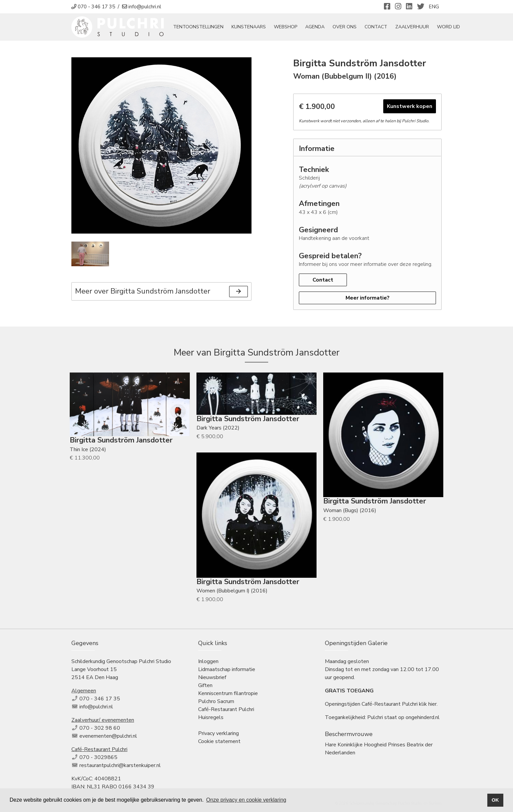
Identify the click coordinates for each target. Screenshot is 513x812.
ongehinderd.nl (423, 717)
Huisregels (211, 717)
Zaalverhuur (412, 27)
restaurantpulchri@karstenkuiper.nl (120, 765)
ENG (434, 7)
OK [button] (495, 800)
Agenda (315, 27)
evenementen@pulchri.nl (108, 736)
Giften (205, 685)
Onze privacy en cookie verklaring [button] (246, 800)
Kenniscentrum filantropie (228, 693)
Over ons (345, 27)
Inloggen (208, 661)
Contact (376, 27)
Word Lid (449, 27)
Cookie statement (219, 741)
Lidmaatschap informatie (227, 669)
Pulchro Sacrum (216, 701)
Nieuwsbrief (212, 677)
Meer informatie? (368, 298)
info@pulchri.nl (96, 707)
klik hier (428, 704)
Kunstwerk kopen (410, 107)
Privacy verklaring (218, 733)
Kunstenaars (249, 27)
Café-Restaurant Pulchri (226, 709)
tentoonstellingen (199, 27)
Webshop (286, 27)
